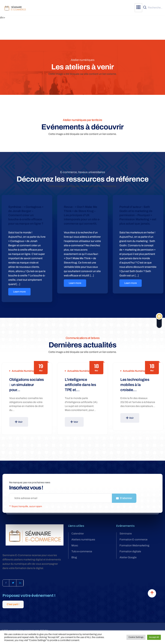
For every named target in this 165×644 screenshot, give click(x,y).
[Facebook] (6, 583)
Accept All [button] (154, 637)
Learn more (19, 292)
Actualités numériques (25, 371)
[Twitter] (13, 583)
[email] (61, 498)
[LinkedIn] (20, 583)
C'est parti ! (13, 604)
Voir (19, 422)
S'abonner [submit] (124, 498)
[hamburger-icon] (138, 8)
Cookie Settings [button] (136, 637)
